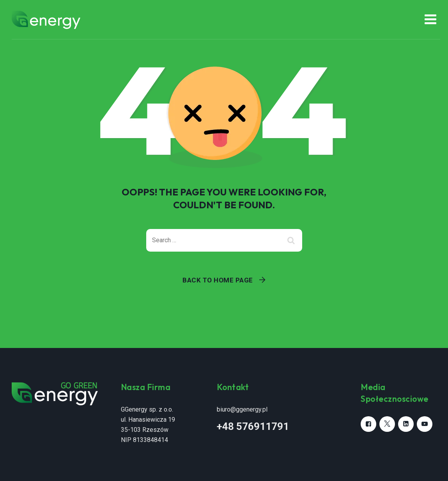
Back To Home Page (218, 280)
